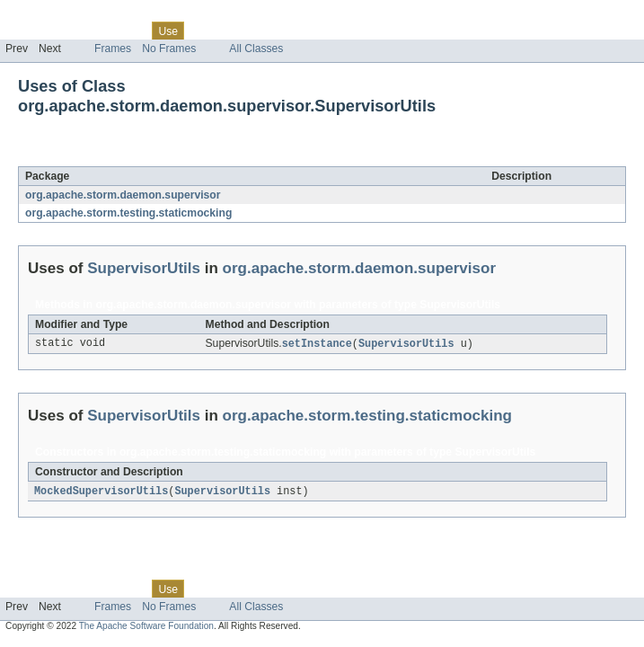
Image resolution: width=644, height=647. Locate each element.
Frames (113, 49)
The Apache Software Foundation (146, 628)
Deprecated (256, 31)
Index (307, 31)
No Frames (169, 49)
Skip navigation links (49, 15)
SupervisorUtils (163, 156)
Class (128, 31)
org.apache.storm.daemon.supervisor (123, 195)
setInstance (317, 344)
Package (83, 31)
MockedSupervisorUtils (101, 492)
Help (343, 31)
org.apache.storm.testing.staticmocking (128, 213)
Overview (28, 31)
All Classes (256, 49)
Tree (205, 31)
